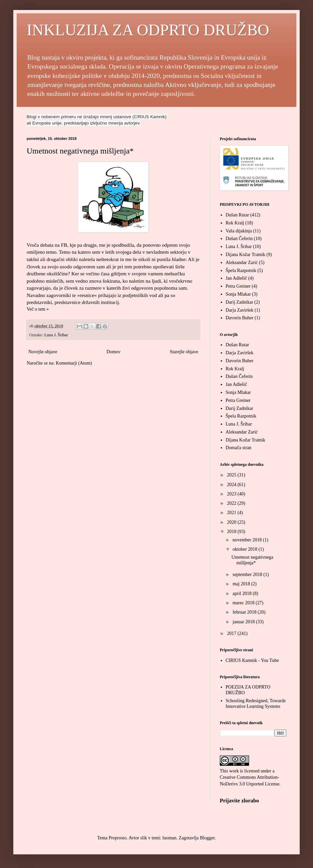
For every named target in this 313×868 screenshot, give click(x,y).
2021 (232, 513)
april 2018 (243, 593)
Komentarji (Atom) (74, 363)
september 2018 (248, 575)
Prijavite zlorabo (239, 801)
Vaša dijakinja (239, 231)
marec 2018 (244, 603)
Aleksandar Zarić (242, 263)
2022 (232, 503)
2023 (232, 494)
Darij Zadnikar (240, 302)
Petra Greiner (238, 286)
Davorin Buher (240, 318)
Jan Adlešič (236, 278)
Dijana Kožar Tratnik (246, 255)
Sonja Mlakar (238, 294)
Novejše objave (43, 352)
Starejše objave (184, 352)
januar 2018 (244, 622)
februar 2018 (245, 612)
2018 (232, 532)
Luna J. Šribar (56, 335)
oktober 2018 (245, 549)
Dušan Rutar (237, 215)
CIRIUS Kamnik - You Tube (252, 660)
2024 (232, 485)
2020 (232, 522)
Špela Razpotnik (241, 271)
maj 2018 (242, 584)
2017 (232, 633)
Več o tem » (38, 309)
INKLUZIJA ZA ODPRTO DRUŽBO (148, 30)
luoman (169, 838)
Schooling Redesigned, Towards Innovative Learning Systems (256, 704)
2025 (232, 475)
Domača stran (239, 448)
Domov (114, 352)
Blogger (207, 838)
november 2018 (248, 540)
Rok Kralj (235, 223)
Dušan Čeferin (239, 239)
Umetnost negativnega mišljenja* (80, 151)
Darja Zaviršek (240, 310)
